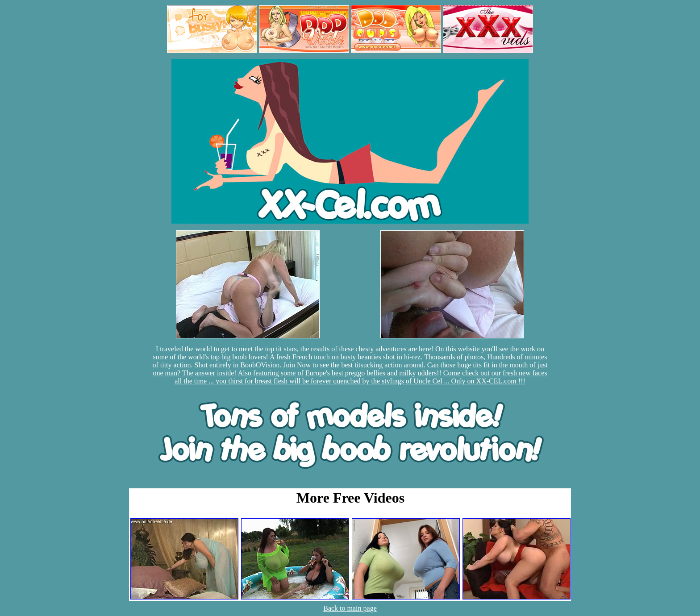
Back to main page (350, 608)
